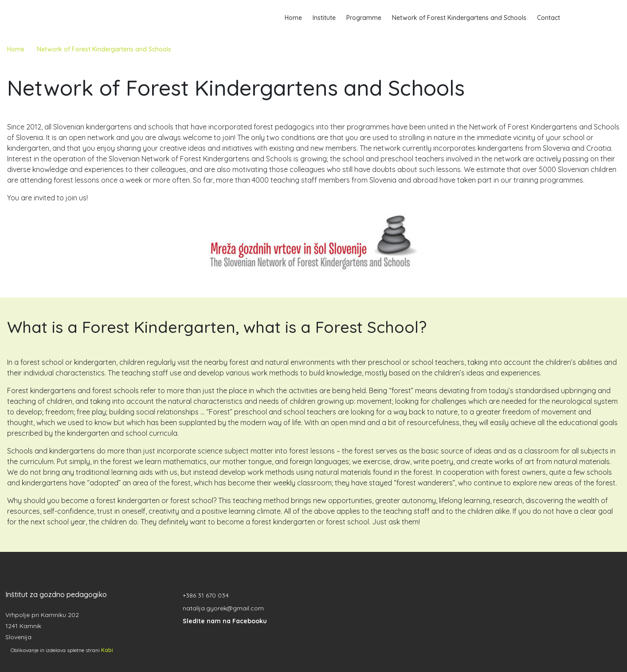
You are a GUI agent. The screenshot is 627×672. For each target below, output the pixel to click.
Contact (549, 18)
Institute (324, 18)
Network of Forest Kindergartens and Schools (459, 18)
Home (293, 18)
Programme (364, 18)
